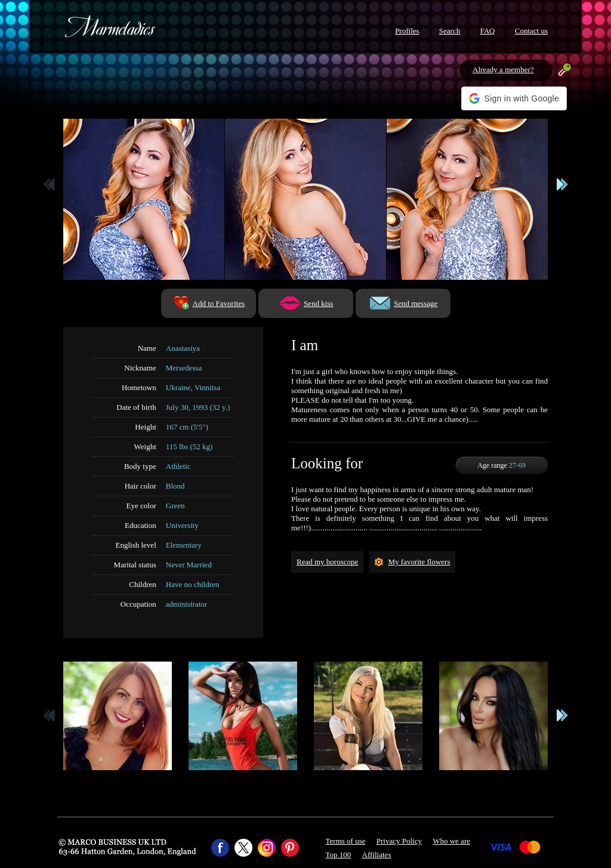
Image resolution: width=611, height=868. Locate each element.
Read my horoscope (327, 562)
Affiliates (377, 855)
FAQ (487, 31)
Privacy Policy (399, 841)
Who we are (451, 841)
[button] (514, 98)
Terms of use (346, 841)
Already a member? (503, 69)
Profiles (407, 31)
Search (450, 31)
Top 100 (339, 855)
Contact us (531, 31)
